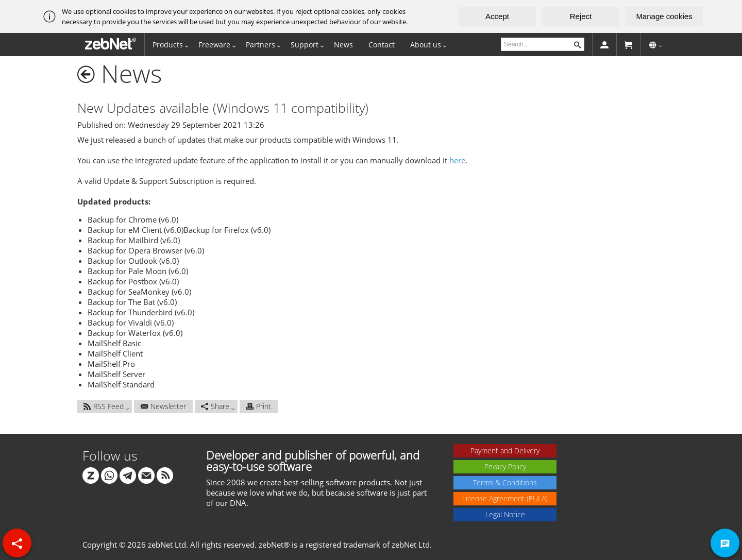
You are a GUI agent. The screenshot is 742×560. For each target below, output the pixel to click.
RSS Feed (104, 406)
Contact (382, 45)
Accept (497, 16)
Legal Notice (505, 514)
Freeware (214, 45)
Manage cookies (664, 16)
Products (168, 45)
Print (259, 406)
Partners (260, 45)
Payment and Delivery (505, 451)
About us (426, 45)
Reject (581, 16)
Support (305, 45)
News (343, 45)
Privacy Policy (505, 466)
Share (215, 406)
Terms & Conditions (505, 482)
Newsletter (163, 406)
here (457, 160)
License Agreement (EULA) (505, 498)
